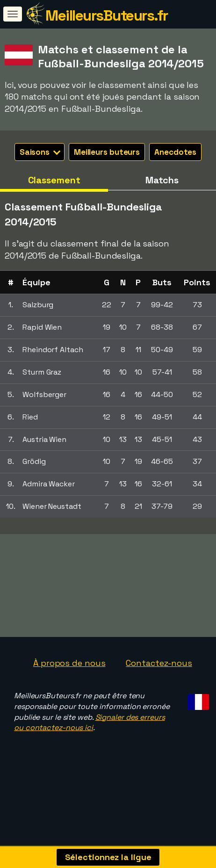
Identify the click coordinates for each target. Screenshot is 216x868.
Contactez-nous (159, 677)
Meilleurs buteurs (107, 152)
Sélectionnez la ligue (108, 857)
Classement (54, 180)
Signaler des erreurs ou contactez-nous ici (90, 737)
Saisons (40, 152)
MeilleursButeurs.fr (107, 15)
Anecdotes (175, 152)
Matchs (162, 180)
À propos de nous (69, 677)
